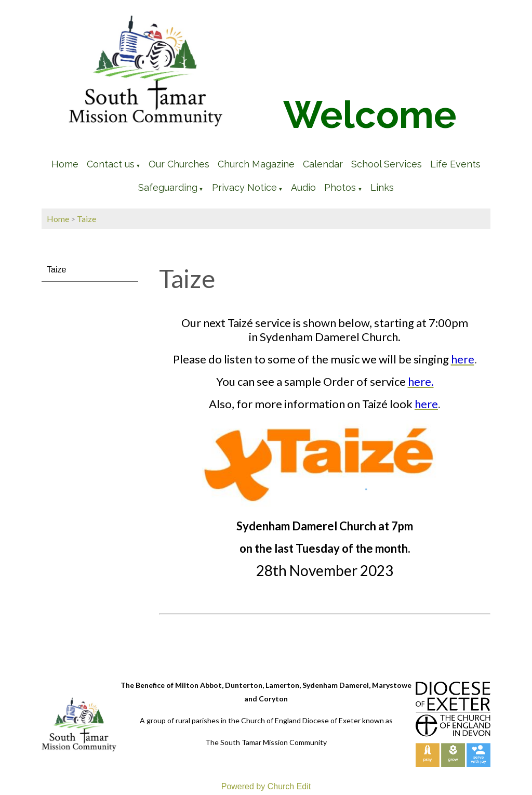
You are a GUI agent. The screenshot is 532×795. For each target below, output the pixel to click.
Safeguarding (168, 187)
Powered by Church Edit (266, 786)
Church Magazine (256, 164)
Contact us (111, 164)
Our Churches (179, 164)
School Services (387, 164)
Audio (303, 187)
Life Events (455, 164)
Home (65, 164)
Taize (87, 219)
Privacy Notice (244, 187)
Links (382, 187)
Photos (340, 187)
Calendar (323, 164)
